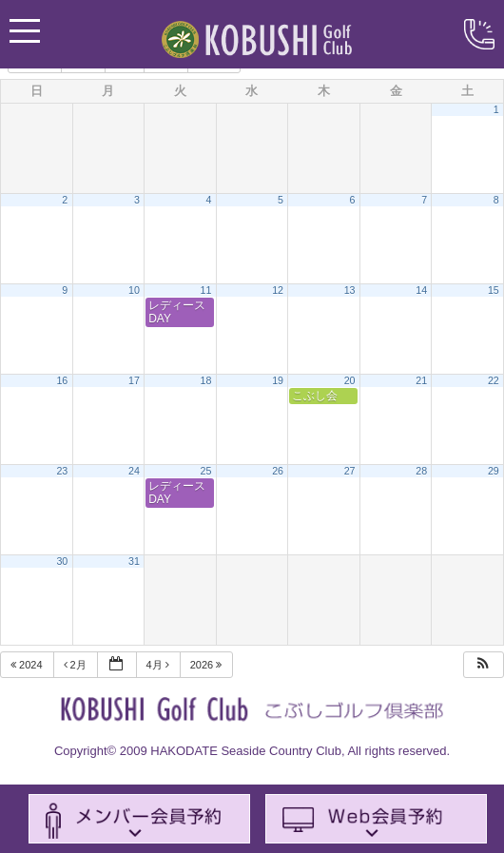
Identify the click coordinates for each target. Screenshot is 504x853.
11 (206, 290)
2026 (208, 665)
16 (62, 380)
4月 (159, 665)
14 (421, 290)
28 (421, 471)
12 (278, 290)
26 (278, 471)
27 (350, 471)
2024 (28, 665)
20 (350, 380)
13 (350, 290)
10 (134, 290)
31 (134, 561)
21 (421, 380)
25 (206, 471)
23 (62, 471)
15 (494, 290)
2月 (77, 665)
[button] (483, 665)
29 (494, 471)
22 (494, 380)
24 (134, 471)
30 (62, 561)
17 (134, 380)
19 (278, 380)
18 (206, 380)
